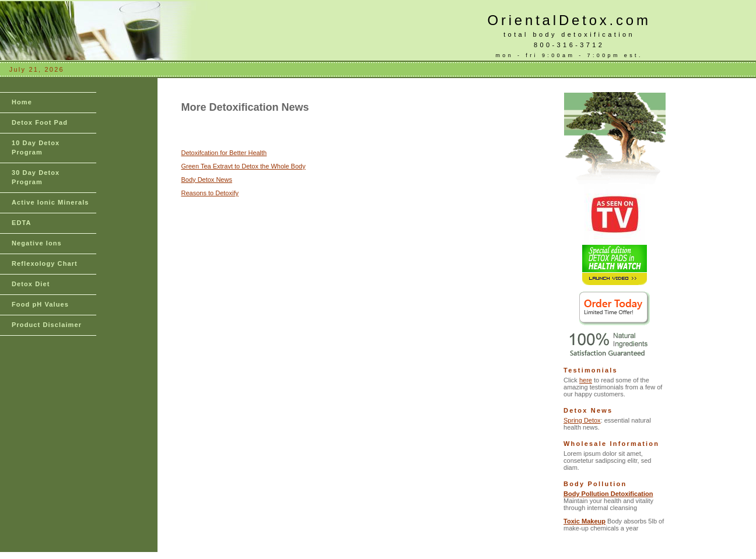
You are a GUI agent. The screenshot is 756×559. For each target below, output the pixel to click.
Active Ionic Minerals (50, 202)
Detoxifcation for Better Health (224, 153)
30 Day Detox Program (36, 177)
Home (22, 102)
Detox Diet (31, 284)
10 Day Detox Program (36, 147)
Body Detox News (207, 180)
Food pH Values (40, 304)
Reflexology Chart (45, 263)
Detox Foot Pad (40, 122)
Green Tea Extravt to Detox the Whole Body (244, 166)
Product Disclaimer (47, 325)
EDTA (22, 223)
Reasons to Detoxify (210, 193)
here (586, 380)
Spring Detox (582, 420)
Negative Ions (37, 243)
